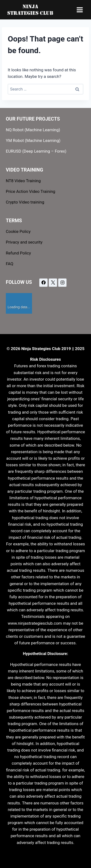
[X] (53, 283)
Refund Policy (18, 253)
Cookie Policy (18, 231)
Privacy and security (24, 242)
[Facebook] (43, 283)
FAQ (10, 264)
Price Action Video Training (31, 191)
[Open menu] (80, 10)
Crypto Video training (25, 202)
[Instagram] (62, 283)
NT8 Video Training (23, 181)
